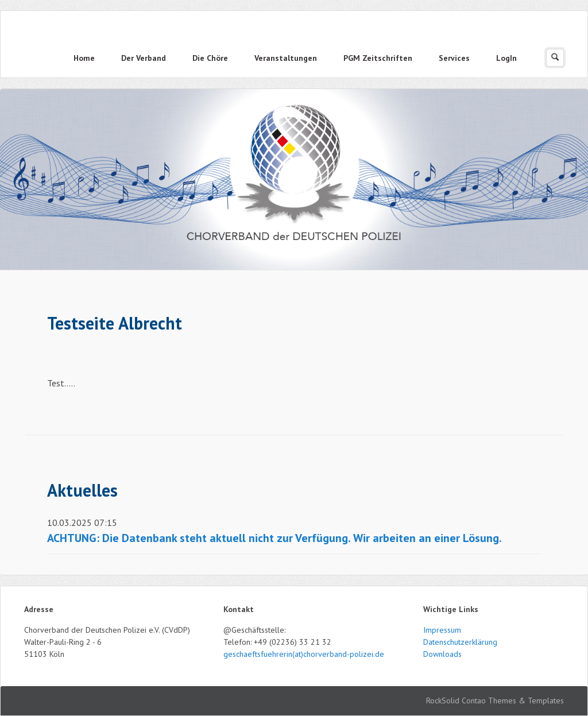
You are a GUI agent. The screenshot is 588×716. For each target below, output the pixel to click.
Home (84, 58)
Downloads (442, 654)
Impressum (442, 630)
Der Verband (144, 58)
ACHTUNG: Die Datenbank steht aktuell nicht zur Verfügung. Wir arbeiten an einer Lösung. (274, 538)
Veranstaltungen (286, 58)
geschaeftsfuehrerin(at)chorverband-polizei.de (304, 654)
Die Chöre (210, 58)
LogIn (506, 58)
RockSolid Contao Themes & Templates (495, 700)
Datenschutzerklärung (460, 642)
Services (454, 58)
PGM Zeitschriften (378, 58)
